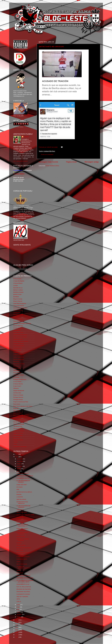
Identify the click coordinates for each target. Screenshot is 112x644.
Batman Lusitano (18, 290)
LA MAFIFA (20, 497)
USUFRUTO (20, 517)
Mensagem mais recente (48, 162)
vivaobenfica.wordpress (20, 447)
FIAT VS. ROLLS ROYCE (24, 587)
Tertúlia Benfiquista (19, 424)
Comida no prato (18, 315)
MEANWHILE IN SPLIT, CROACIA (23, 553)
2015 (17, 457)
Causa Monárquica (19, 306)
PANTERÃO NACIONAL (23, 592)
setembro (20, 466)
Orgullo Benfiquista (19, 391)
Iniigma (15, 353)
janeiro (19, 617)
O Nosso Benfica (18, 384)
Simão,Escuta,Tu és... (20, 417)
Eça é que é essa (18, 332)
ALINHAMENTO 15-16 (23, 584)
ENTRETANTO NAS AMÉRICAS (22, 503)
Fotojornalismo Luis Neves (21, 341)
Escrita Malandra (18, 326)
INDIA (18, 571)
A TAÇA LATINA (21, 545)
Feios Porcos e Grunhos (20, 337)
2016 (17, 454)
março (19, 612)
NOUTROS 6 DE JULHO (23, 575)
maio (18, 607)
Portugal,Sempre (18, 400)
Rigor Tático (17, 411)
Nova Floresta (17, 373)
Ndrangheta (17, 370)
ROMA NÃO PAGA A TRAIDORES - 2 (22, 525)
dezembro (20, 459)
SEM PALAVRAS (21, 499)
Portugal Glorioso (18, 397)
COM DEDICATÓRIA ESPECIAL (22, 533)
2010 (17, 630)
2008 (17, 635)
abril (18, 609)
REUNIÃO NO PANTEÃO (24, 589)
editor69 (26, 137)
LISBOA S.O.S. (18, 355)
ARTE (18, 599)
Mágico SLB (17, 368)
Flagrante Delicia (18, 339)
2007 (17, 637)
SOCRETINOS (21, 536)
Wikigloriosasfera (18, 440)
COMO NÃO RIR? (22, 485)
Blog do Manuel (18, 301)
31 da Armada (17, 279)
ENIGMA (19, 494)
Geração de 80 (18, 348)
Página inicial (71, 162)
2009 (17, 632)
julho (18, 471)
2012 (17, 625)
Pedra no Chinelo (18, 395)
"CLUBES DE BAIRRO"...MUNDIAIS (23, 567)
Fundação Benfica (19, 344)
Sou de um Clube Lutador (21, 422)
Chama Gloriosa (18, 310)
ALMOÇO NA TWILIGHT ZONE (25, 515)
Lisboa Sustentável (19, 357)
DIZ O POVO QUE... (22, 564)
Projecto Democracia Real (21, 402)
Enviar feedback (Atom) (52, 166)
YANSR (16, 442)
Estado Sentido (18, 328)
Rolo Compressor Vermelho (21, 415)
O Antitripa (16, 377)
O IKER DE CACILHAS (23, 557)
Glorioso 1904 (17, 350)
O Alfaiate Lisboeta (19, 375)
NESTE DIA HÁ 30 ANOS (24, 548)
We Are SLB (17, 438)
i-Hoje (15, 444)
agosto (19, 469)
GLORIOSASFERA (19, 346)
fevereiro (19, 614)
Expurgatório (17, 330)
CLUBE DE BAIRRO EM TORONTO (23, 507)
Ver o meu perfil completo (21, 161)
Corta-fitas (16, 317)
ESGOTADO (20, 522)
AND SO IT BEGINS (22, 597)
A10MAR (19, 543)
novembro (20, 461)
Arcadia (16, 285)
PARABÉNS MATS (22, 559)
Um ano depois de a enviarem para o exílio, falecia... (25, 581)
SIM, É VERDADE (22, 512)
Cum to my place (18, 319)
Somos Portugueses (19, 420)
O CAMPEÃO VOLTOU (23, 478)
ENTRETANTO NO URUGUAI (51, 46)
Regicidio (16, 409)
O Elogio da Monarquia (20, 379)
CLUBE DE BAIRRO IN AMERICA (23, 481)
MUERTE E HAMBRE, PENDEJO (23, 540)
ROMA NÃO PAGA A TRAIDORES (22, 529)
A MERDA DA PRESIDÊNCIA (25, 476)
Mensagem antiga (92, 162)
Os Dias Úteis (17, 393)
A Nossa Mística (18, 283)
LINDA (18, 562)
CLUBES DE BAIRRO (23, 473)
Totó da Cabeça (18, 429)
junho (19, 605)
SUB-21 (19, 602)
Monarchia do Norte (19, 364)
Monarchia (16, 362)
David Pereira (17, 321)
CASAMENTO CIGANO (23, 594)
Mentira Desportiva (19, 359)
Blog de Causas (18, 299)
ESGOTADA (20, 550)
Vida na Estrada (18, 435)
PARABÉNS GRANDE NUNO (25, 578)
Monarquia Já (17, 366)
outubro (19, 464)
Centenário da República (20, 308)
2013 (17, 622)
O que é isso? (17, 386)
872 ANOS (19, 487)
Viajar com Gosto (18, 433)
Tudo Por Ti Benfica (19, 431)
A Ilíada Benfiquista (19, 281)
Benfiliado (16, 297)
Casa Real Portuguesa (20, 303)
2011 (17, 627)
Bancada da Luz (18, 288)
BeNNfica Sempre (18, 292)
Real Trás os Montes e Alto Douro (23, 406)
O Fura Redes (17, 382)
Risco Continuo (18, 413)
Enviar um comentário (47, 154)
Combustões (17, 312)
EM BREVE (20, 573)
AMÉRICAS (20, 510)
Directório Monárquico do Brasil (22, 323)
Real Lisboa (17, 404)
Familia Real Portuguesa (20, 335)
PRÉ (18, 490)
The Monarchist (18, 426)
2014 (17, 620)
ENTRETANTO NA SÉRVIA (24, 492)
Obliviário (16, 388)
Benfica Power (17, 294)
